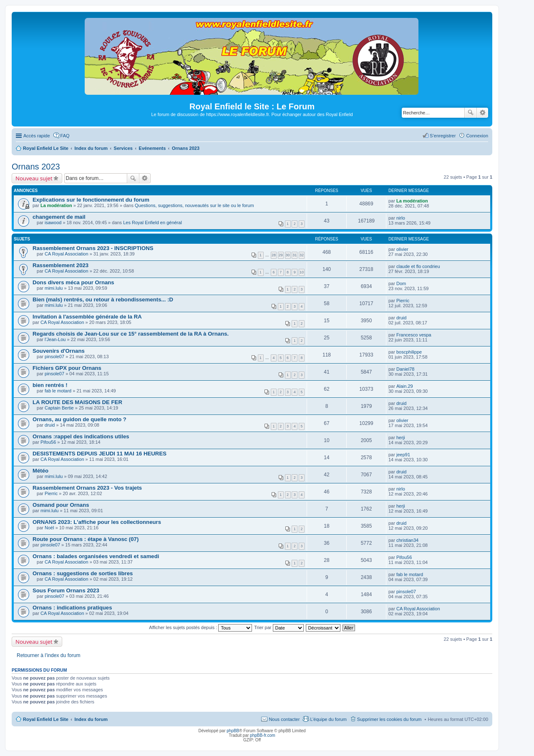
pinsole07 (54, 357)
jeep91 (403, 455)
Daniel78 (405, 369)
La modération (56, 205)
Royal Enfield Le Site (46, 719)
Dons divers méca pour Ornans (73, 282)
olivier (402, 249)
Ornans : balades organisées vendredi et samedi (96, 556)
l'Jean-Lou (55, 339)
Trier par (279, 627)
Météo (40, 471)
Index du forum (91, 719)
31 (295, 255)
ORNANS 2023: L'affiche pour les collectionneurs (97, 522)
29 (281, 255)
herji (401, 437)
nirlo (401, 218)
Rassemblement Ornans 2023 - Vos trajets (87, 488)
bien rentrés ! (50, 385)
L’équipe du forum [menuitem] (328, 719)
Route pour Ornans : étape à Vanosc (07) (86, 539)
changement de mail (59, 217)
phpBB (233, 731)
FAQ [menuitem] (65, 136)
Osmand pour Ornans (61, 505)
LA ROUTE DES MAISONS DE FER (77, 402)
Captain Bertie (59, 408)
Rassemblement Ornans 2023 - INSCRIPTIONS (93, 248)
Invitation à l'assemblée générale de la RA (87, 317)
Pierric (403, 301)
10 (302, 272)
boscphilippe (409, 352)
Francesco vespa (414, 335)
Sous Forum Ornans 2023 (66, 590)
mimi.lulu (54, 288)
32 (302, 255)
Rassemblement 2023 (60, 265)
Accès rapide (37, 136)
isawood (53, 223)
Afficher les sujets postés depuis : (200, 627)
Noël (49, 528)
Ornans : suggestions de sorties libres (83, 573)
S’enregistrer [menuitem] (443, 136)
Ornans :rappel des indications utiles (81, 436)
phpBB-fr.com (263, 735)
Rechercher (471, 113)
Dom (401, 283)
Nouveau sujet (34, 178)
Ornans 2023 (36, 167)
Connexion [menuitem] (477, 136)
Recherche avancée (482, 113)
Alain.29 (405, 386)
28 (274, 255)
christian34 (407, 540)
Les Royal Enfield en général (152, 223)
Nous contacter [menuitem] (284, 719)
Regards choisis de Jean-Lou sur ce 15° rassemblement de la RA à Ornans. (131, 334)
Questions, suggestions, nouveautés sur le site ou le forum (194, 205)
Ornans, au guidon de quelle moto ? (79, 419)
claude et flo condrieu (418, 266)
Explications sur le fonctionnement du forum (91, 200)
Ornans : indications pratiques (72, 608)
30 (288, 255)
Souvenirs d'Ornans (59, 351)
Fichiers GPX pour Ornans (67, 368)
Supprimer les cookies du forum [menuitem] (389, 719)
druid (401, 318)
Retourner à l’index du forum (49, 655)
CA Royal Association (67, 254)
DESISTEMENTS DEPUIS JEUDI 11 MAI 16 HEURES (99, 454)
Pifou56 (48, 442)
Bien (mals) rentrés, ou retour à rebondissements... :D (103, 300)
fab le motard (58, 391)
